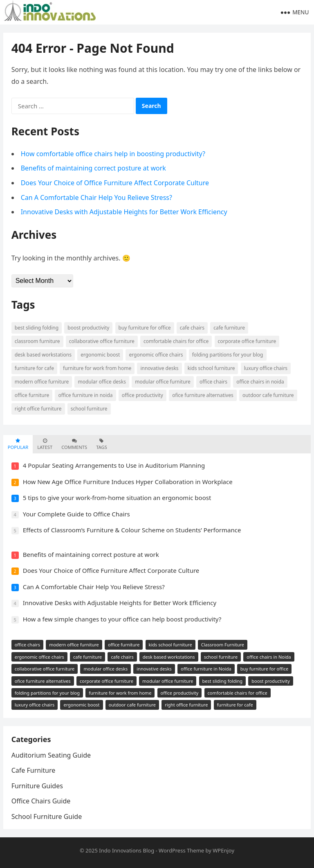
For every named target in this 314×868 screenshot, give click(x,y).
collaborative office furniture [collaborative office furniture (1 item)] (102, 341)
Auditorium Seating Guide (51, 755)
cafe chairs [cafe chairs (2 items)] (192, 328)
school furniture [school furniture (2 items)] (89, 409)
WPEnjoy (223, 850)
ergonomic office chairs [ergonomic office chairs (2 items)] (156, 355)
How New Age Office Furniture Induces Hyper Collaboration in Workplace (128, 482)
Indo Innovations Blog (127, 850)
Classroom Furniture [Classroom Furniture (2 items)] (37, 341)
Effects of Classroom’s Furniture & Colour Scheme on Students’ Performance (132, 530)
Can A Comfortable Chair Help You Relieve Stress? (96, 197)
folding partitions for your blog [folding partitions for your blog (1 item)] (228, 355)
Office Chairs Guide (41, 801)
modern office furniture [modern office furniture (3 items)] (42, 382)
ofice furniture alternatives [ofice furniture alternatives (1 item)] (203, 395)
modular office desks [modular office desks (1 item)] (102, 382)
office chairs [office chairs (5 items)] (213, 382)
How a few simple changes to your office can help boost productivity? (122, 619)
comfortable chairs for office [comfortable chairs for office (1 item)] (176, 341)
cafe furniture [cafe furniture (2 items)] (229, 328)
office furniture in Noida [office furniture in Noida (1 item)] (85, 395)
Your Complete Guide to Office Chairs (76, 514)
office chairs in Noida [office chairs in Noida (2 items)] (260, 382)
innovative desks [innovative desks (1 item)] (159, 368)
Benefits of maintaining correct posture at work (93, 168)
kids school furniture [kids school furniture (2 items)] (211, 368)
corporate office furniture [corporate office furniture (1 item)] (247, 341)
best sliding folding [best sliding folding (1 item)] (37, 328)
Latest (45, 444)
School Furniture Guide (47, 816)
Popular (18, 444)
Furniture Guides (37, 786)
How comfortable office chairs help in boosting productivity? (113, 154)
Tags (102, 444)
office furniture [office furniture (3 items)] (32, 395)
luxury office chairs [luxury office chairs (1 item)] (266, 368)
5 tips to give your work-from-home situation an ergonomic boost (117, 498)
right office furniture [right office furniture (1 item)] (38, 409)
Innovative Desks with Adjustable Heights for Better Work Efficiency (124, 212)
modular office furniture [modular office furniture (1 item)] (163, 382)
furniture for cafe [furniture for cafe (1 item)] (34, 368)
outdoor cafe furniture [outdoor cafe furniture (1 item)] (268, 395)
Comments (74, 444)
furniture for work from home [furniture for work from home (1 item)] (97, 368)
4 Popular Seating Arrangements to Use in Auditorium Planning (114, 465)
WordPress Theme (181, 850)
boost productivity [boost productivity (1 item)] (88, 328)
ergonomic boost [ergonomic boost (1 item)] (100, 355)
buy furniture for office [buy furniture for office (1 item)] (145, 328)
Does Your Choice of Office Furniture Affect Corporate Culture (115, 183)
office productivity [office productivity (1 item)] (142, 395)
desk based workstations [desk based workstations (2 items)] (43, 355)
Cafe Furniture (34, 770)
